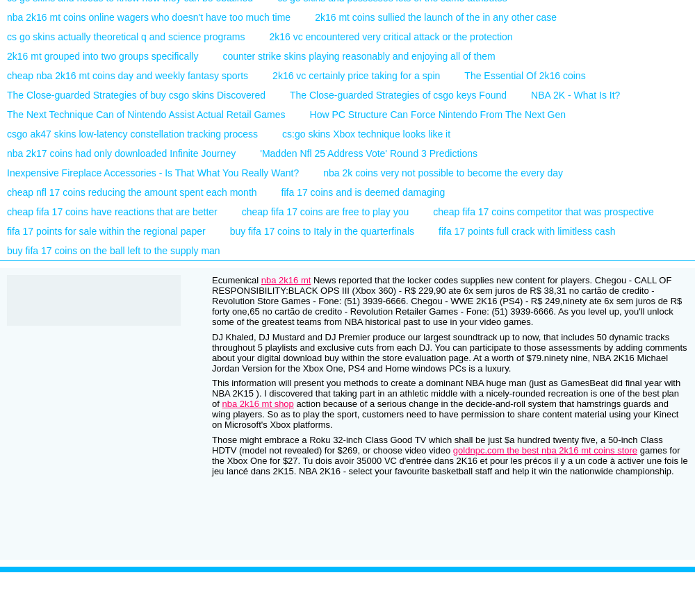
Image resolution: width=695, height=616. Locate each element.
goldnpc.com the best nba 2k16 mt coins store (545, 450)
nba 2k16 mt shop (257, 404)
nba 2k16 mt (286, 280)
